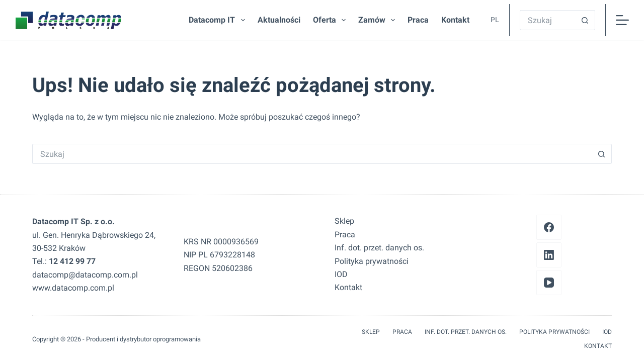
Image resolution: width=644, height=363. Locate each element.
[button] (492, 20)
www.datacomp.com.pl (73, 288)
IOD (341, 274)
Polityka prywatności (372, 261)
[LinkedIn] (549, 255)
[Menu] (622, 20)
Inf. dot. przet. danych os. (379, 248)
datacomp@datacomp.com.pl (85, 275)
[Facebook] (549, 227)
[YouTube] (549, 283)
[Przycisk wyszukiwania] (585, 20)
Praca (418, 20)
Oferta (331, 20)
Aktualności (279, 20)
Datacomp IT (219, 20)
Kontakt (455, 20)
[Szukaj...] (547, 20)
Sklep (344, 221)
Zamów (379, 20)
